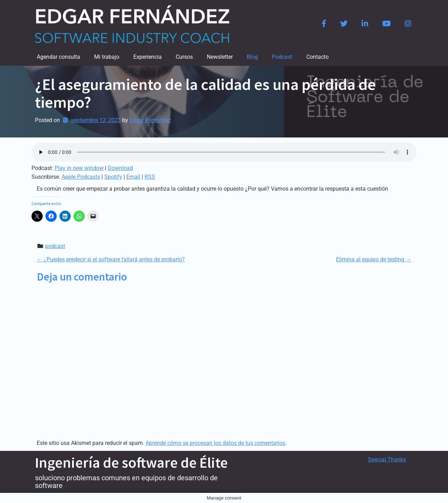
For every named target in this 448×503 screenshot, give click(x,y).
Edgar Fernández (150, 120)
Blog (252, 57)
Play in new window (79, 168)
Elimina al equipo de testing (374, 259)
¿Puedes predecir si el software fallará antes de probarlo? (111, 259)
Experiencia (148, 57)
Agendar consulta (58, 57)
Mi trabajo (107, 57)
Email (133, 177)
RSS (150, 177)
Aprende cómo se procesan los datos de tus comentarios (215, 443)
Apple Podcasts (81, 177)
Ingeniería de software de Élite (131, 462)
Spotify (113, 177)
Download (120, 168)
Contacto (317, 57)
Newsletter (220, 57)
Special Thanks (387, 459)
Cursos (184, 57)
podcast (55, 246)
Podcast (282, 57)
